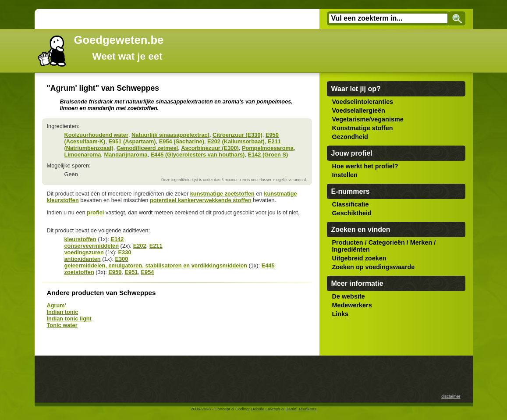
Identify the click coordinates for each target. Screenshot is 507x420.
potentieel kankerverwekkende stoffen (201, 200)
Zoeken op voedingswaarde (374, 267)
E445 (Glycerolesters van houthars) (198, 155)
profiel (95, 212)
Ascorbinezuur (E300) (210, 148)
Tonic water (62, 325)
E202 (140, 246)
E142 (117, 239)
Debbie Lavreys (266, 409)
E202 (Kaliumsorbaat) (236, 141)
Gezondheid (350, 137)
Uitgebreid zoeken (359, 258)
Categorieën (387, 242)
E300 (121, 259)
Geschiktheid (352, 213)
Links (340, 314)
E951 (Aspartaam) (132, 141)
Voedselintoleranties (363, 102)
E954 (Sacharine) (182, 141)
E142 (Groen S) (268, 155)
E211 (156, 246)
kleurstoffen (80, 239)
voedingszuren (84, 252)
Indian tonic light (69, 319)
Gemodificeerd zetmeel (147, 148)
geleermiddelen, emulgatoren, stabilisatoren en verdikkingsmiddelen (156, 265)
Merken (421, 242)
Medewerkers (352, 305)
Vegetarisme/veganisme (368, 119)
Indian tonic (63, 312)
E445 (268, 265)
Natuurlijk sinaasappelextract (170, 135)
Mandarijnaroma (126, 155)
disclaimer (451, 396)
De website (349, 296)
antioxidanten (83, 259)
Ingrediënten (351, 249)
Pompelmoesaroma (268, 148)
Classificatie (351, 204)
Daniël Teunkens (301, 409)
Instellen (345, 175)
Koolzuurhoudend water (96, 135)
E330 (125, 252)
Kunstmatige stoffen (363, 128)
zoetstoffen (79, 272)
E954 (148, 272)
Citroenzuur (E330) (238, 135)
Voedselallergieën (359, 110)
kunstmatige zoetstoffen (222, 194)
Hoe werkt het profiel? (365, 166)
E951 (131, 272)
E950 (115, 272)
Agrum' (57, 305)
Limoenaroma (83, 155)
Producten (348, 242)
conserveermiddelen (92, 246)
